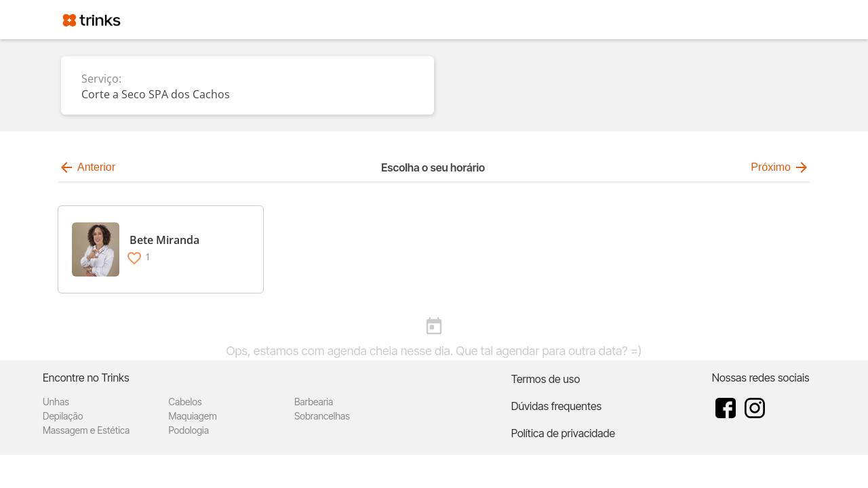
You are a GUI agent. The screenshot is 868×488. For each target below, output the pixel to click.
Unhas (56, 402)
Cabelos (185, 402)
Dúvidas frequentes (556, 406)
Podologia (189, 430)
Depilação (63, 416)
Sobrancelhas (322, 416)
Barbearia (314, 402)
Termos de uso (546, 379)
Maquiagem (192, 416)
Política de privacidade (563, 433)
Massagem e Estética (86, 430)
